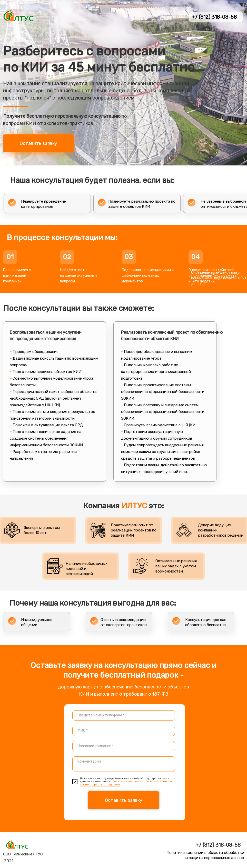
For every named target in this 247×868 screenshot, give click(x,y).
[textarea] (124, 746)
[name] (124, 731)
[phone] (124, 715)
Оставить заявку (38, 143)
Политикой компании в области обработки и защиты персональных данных (126, 783)
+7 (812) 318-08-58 (214, 17)
